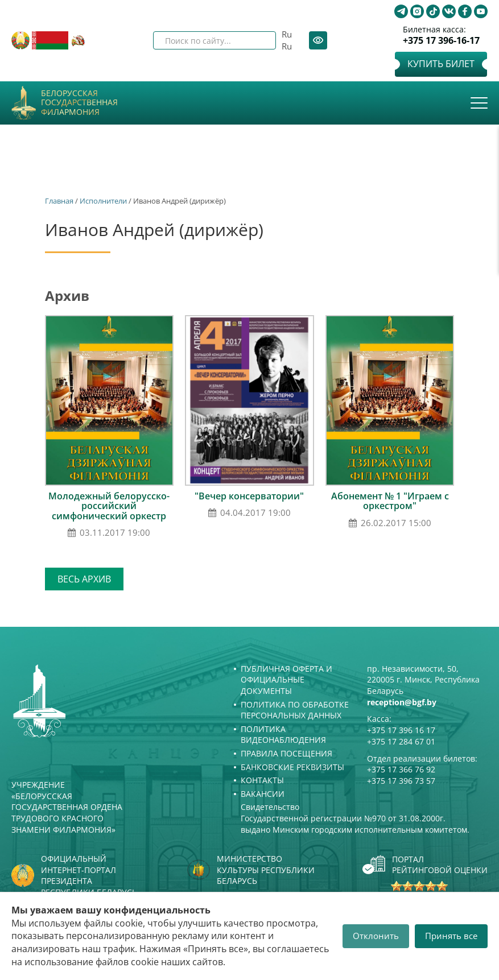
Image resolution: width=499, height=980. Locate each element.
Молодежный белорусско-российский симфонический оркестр (109, 506)
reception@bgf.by (402, 702)
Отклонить (376, 936)
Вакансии (263, 794)
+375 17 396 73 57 (401, 781)
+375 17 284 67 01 (401, 741)
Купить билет (441, 64)
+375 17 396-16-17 (441, 41)
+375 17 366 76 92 (401, 769)
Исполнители (103, 201)
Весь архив (84, 579)
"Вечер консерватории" (249, 496)
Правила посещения (286, 753)
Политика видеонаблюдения (283, 735)
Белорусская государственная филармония (79, 103)
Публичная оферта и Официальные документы (286, 680)
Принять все (451, 936)
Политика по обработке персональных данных (295, 710)
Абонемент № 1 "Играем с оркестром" (390, 501)
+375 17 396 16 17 (401, 730)
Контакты (262, 780)
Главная (59, 201)
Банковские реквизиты (292, 767)
